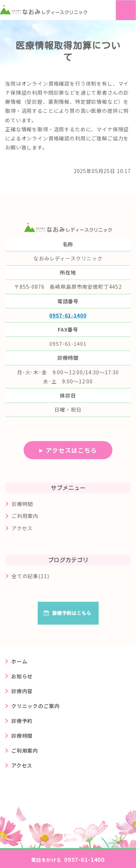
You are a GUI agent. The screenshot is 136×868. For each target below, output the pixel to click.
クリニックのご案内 (36, 706)
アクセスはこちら (71, 450)
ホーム (19, 661)
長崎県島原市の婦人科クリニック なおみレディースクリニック (50, 18)
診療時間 (22, 504)
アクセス (22, 528)
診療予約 (22, 721)
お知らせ (22, 676)
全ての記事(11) (30, 576)
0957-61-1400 (68, 315)
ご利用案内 (25, 516)
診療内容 (22, 691)
